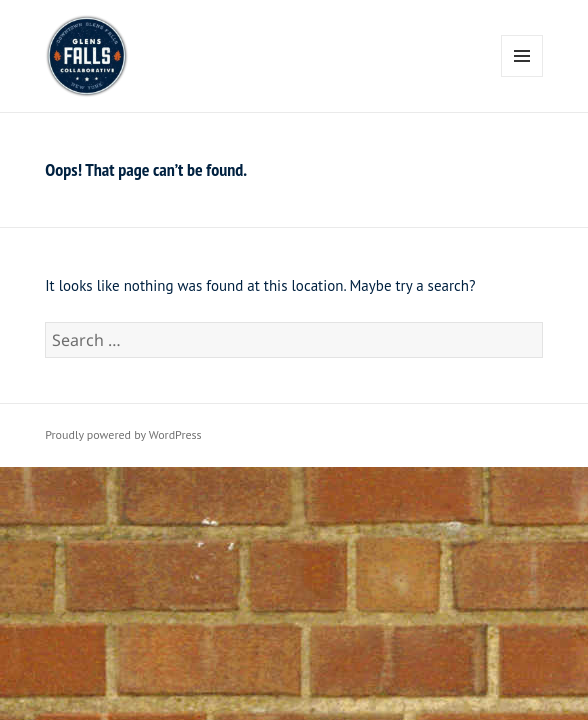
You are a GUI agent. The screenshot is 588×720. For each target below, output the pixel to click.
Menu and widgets (522, 76)
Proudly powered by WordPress (123, 434)
